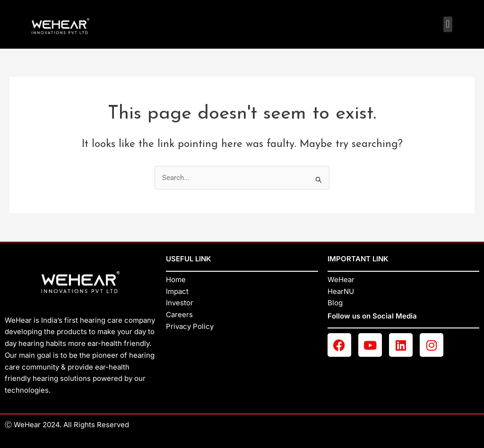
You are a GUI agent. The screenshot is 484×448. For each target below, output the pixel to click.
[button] (448, 24)
